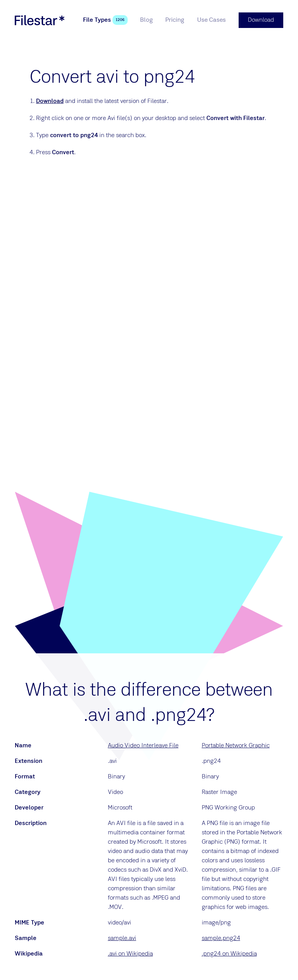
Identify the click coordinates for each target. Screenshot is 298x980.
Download (50, 101)
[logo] (40, 20)
